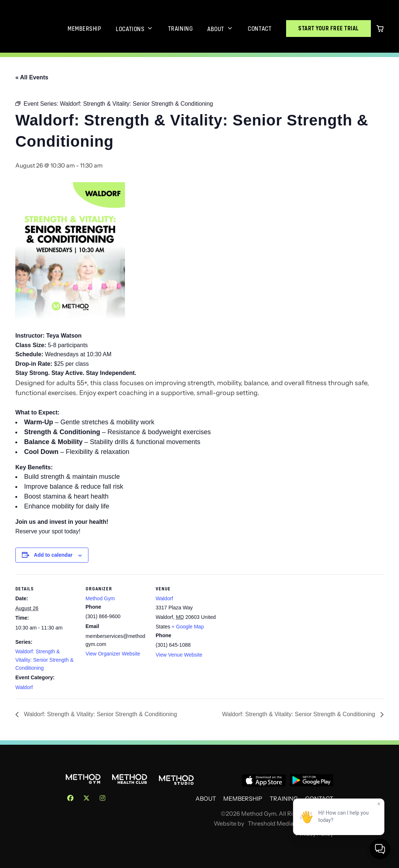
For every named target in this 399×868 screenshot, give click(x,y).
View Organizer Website (113, 654)
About (216, 29)
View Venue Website (179, 655)
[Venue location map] (264, 625)
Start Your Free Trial (328, 28)
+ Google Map (188, 627)
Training (180, 29)
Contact (260, 29)
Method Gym (100, 598)
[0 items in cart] (380, 29)
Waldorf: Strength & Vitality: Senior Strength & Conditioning (44, 660)
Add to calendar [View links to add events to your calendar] (53, 555)
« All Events (32, 77)
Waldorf (24, 687)
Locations (130, 29)
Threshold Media (271, 824)
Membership (84, 29)
